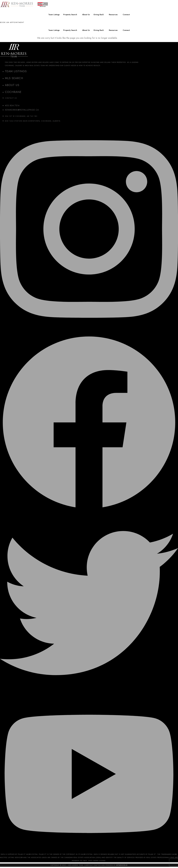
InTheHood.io (122, 865)
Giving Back (99, 15)
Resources (113, 15)
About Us (86, 15)
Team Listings (54, 15)
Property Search (70, 15)
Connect (126, 15)
